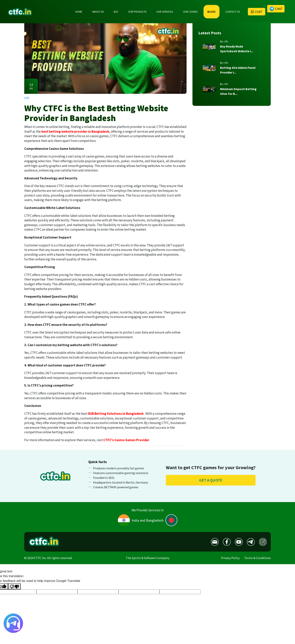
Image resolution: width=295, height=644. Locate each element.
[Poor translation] (14, 586)
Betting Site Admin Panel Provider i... (238, 70)
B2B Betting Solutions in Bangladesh (116, 414)
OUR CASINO (190, 12)
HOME (79, 12)
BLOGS (211, 12)
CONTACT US (233, 12)
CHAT (257, 12)
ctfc (27, 98)
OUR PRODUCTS (137, 12)
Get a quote (211, 480)
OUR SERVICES (165, 12)
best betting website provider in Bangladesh (75, 131)
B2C (116, 12)
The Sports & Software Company (147, 558)
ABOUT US (98, 12)
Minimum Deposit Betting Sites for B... (238, 91)
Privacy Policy (230, 558)
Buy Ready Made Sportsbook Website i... (237, 49)
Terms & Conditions (257, 558)
